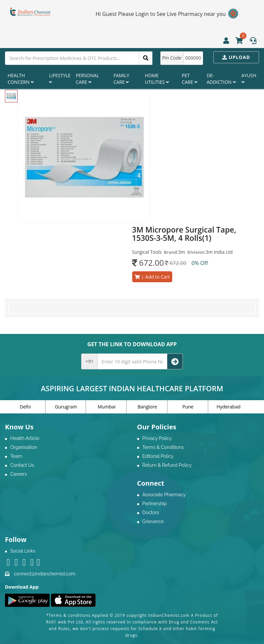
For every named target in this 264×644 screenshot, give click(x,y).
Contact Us (22, 465)
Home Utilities (157, 79)
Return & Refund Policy (167, 465)
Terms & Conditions (163, 447)
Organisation (24, 447)
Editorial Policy (158, 456)
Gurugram (66, 407)
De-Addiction (221, 79)
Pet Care (190, 79)
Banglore (147, 407)
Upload (236, 57)
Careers (19, 474)
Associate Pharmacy (164, 495)
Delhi (26, 407)
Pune (188, 407)
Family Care (121, 79)
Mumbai (107, 407)
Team (16, 456)
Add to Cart (152, 277)
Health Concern (21, 79)
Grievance (153, 521)
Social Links (23, 551)
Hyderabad (229, 407)
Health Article (25, 438)
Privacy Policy (157, 438)
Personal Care (87, 79)
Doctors (151, 512)
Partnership (155, 504)
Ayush (249, 78)
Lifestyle (60, 78)
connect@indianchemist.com (45, 574)
